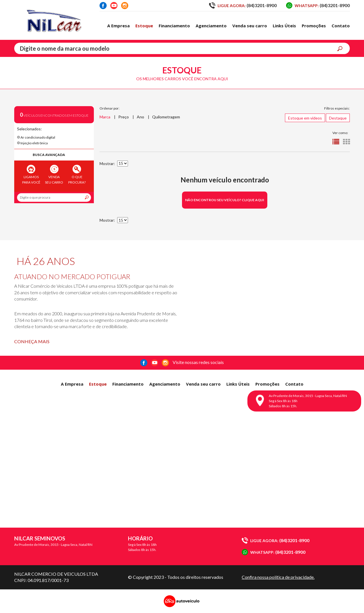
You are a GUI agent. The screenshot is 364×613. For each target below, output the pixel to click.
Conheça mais (32, 341)
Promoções (314, 26)
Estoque (144, 26)
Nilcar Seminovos (54, 20)
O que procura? (77, 175)
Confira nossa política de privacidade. (278, 577)
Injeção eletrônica (32, 143)
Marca (105, 117)
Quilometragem (166, 117)
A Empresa (118, 26)
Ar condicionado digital (36, 137)
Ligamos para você (31, 175)
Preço (124, 117)
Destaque (338, 118)
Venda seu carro (250, 26)
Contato (341, 26)
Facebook (103, 6)
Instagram (125, 6)
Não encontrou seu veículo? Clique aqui (225, 200)
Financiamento (174, 26)
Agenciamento (211, 26)
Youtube (114, 6)
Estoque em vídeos (305, 118)
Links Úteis (284, 26)
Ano (140, 117)
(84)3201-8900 (243, 5)
